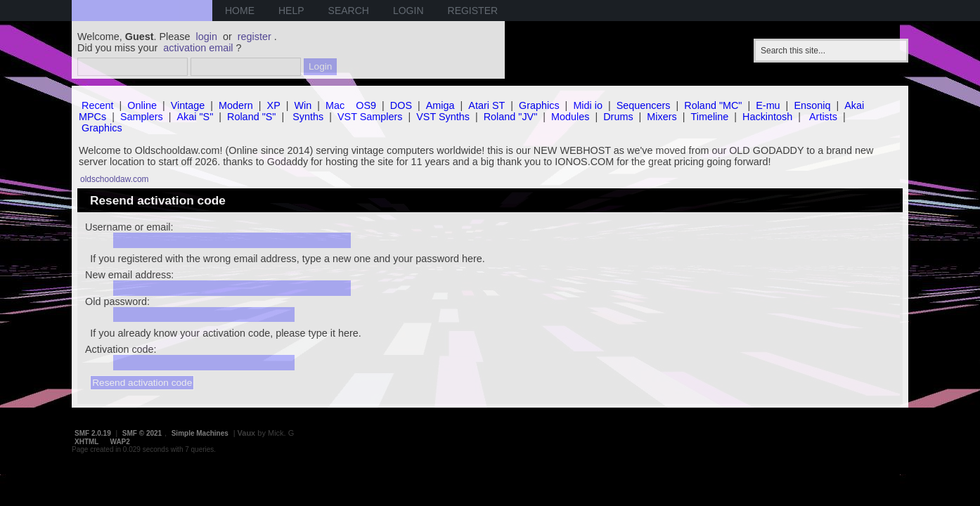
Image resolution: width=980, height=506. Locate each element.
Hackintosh (767, 117)
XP (274, 105)
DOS (401, 105)
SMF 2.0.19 (93, 433)
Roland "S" (251, 117)
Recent (98, 105)
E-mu (768, 105)
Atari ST (486, 105)
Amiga (440, 105)
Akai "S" (195, 117)
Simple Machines (200, 433)
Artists (823, 117)
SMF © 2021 (142, 433)
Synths (308, 117)
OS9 (366, 105)
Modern (236, 105)
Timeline (709, 117)
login (207, 37)
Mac (335, 105)
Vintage (188, 105)
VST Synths (443, 117)
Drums (618, 117)
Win (303, 105)
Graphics (539, 105)
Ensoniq (812, 105)
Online (142, 105)
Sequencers (644, 105)
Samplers (142, 117)
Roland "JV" (511, 117)
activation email (198, 48)
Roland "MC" (713, 105)
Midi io (588, 105)
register (254, 37)
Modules (570, 117)
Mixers (662, 117)
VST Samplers (370, 117)
